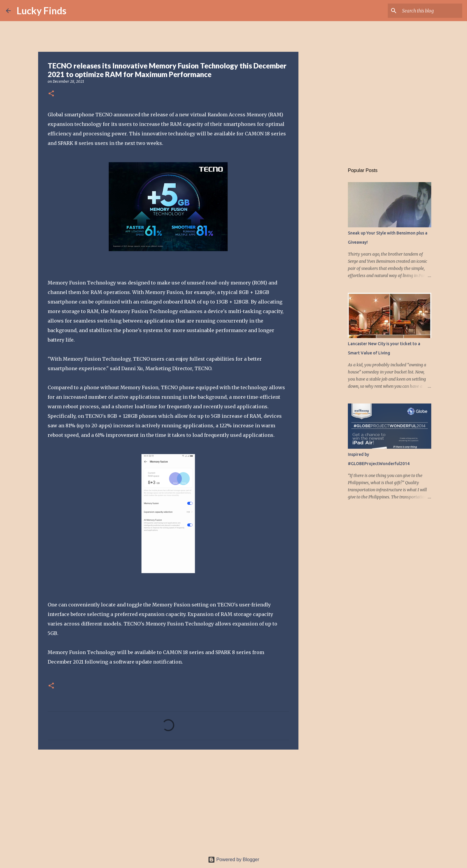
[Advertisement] (168, 800)
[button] (51, 94)
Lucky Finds (42, 11)
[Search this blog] (431, 11)
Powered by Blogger (234, 860)
